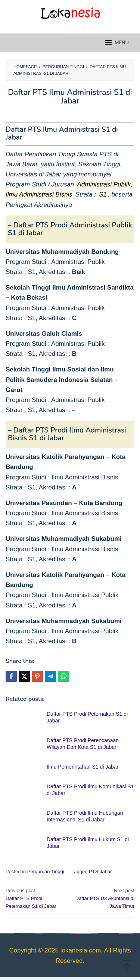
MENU (116, 42)
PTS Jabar (100, 872)
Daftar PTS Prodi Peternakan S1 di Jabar (37, 898)
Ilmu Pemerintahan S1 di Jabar (83, 767)
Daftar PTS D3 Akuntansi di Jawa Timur (103, 898)
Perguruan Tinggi (46, 872)
